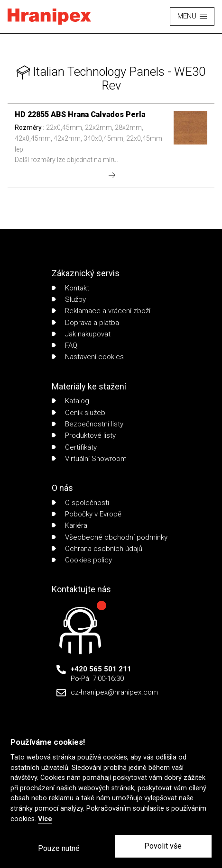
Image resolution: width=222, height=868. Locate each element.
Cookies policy (82, 560)
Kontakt (70, 288)
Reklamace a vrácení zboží (101, 311)
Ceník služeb (79, 413)
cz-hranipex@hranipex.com (114, 692)
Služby (69, 299)
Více (45, 819)
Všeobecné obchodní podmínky (110, 537)
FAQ (65, 345)
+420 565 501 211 (101, 669)
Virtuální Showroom (89, 459)
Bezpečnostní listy (88, 424)
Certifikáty (74, 447)
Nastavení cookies (88, 357)
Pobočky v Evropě (87, 514)
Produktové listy (84, 435)
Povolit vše (163, 846)
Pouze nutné (59, 848)
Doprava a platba (85, 323)
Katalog (70, 401)
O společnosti (80, 503)
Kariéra (69, 525)
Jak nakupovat (81, 334)
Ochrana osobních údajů (97, 549)
